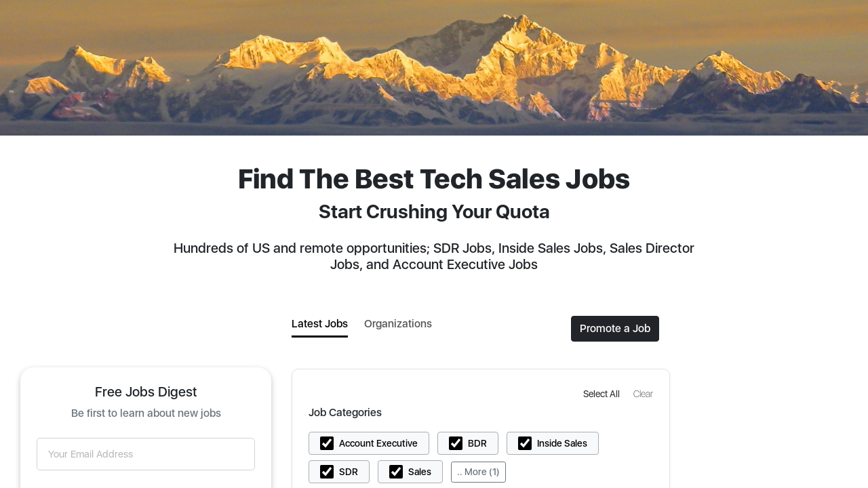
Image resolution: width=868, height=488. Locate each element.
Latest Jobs (320, 324)
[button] (603, 393)
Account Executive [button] (378, 443)
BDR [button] (477, 443)
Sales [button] (420, 472)
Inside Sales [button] (562, 443)
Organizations (398, 324)
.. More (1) (478, 472)
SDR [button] (349, 472)
